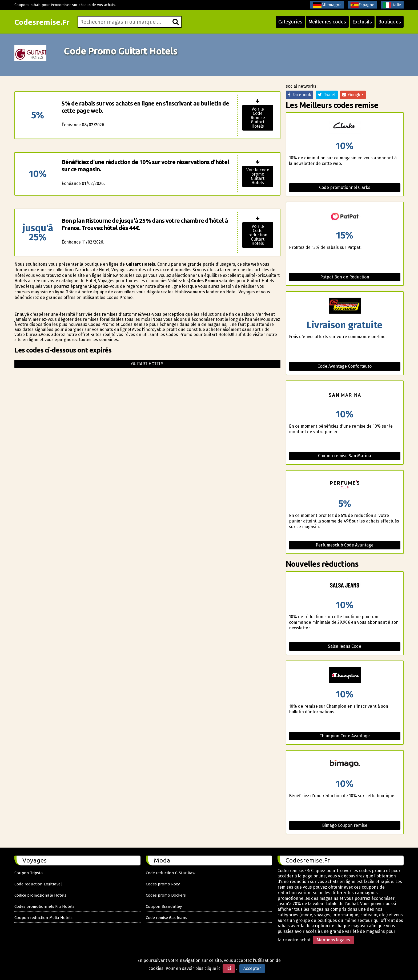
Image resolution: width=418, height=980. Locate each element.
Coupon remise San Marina (345, 456)
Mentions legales (333, 940)
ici (229, 968)
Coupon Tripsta (29, 873)
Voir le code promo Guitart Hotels (258, 176)
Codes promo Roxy (163, 884)
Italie (392, 5)
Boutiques (390, 22)
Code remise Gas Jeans (166, 918)
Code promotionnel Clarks (345, 187)
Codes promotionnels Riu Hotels (44, 906)
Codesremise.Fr (42, 22)
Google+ (353, 95)
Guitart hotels (147, 364)
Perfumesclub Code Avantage (345, 545)
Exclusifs (362, 22)
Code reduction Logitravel (38, 884)
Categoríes (290, 22)
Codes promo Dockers (166, 895)
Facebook (300, 95)
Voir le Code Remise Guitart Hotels (258, 118)
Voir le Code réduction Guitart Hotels (258, 235)
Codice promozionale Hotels (40, 895)
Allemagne (327, 5)
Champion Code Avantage (345, 736)
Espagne (362, 5)
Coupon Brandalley (164, 906)
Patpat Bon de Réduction (345, 277)
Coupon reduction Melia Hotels (43, 918)
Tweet (327, 95)
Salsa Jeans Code (345, 646)
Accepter (252, 968)
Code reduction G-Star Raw (171, 873)
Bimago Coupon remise (345, 825)
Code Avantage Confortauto (345, 366)
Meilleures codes (327, 22)
